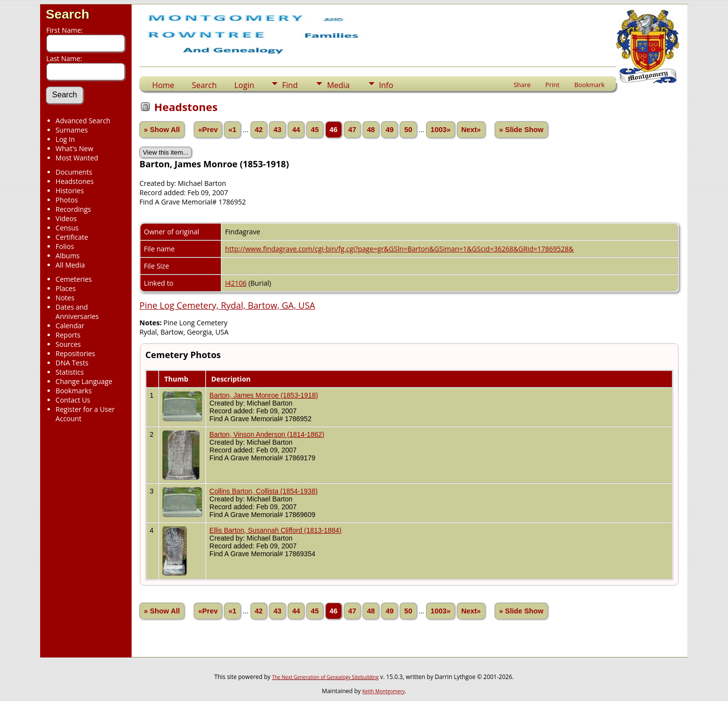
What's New (75, 148)
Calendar (70, 326)
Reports (68, 335)
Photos (67, 200)
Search (68, 14)
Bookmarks (74, 391)
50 (408, 130)
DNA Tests (72, 363)
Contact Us (73, 400)
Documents (74, 172)
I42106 (236, 283)
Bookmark (590, 85)
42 (259, 130)
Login (244, 85)
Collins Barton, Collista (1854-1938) (263, 491)
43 (277, 130)
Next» (471, 130)
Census (67, 228)
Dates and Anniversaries (77, 312)
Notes (65, 298)
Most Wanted (77, 158)
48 (371, 130)
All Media (70, 265)
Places (66, 288)
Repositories (76, 353)
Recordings (73, 209)
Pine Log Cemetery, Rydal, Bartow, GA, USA (227, 305)
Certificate (72, 237)
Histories (70, 191)
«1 (232, 130)
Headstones (75, 181)
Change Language (84, 381)
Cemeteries (74, 279)
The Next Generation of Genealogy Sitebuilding (325, 677)
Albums (68, 256)
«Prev (208, 130)
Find (290, 85)
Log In (65, 139)
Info (386, 85)
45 (315, 130)
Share (522, 85)
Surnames (72, 130)
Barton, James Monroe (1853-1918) (264, 395)
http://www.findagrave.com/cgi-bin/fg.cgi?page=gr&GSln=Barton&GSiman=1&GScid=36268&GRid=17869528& (399, 249)
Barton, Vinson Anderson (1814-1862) (267, 434)
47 (352, 130)
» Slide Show (521, 130)
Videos (66, 218)
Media (338, 85)
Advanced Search (83, 121)
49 (389, 130)
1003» (441, 130)
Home (163, 85)
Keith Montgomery (384, 691)
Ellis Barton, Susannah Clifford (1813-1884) (275, 530)
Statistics (70, 372)
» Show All (162, 130)
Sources (68, 344)
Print (553, 85)
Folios (65, 246)
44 (296, 130)
